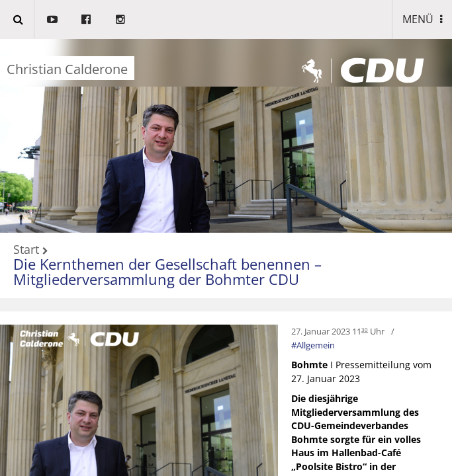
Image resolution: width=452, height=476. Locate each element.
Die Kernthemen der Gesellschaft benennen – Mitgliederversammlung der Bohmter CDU (167, 271)
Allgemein (316, 345)
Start (26, 250)
